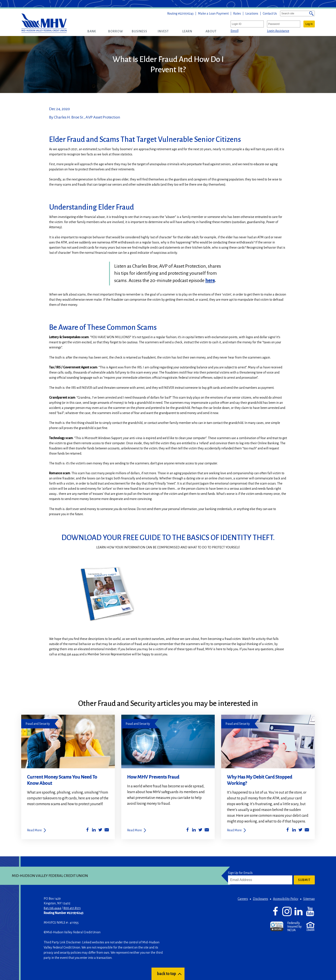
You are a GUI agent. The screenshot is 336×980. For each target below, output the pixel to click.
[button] (92, 31)
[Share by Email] (107, 831)
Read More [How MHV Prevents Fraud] (134, 830)
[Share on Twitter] (100, 831)
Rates (237, 14)
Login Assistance (278, 31)
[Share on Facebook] (87, 831)
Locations (252, 14)
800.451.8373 (72, 908)
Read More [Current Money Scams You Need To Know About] (34, 830)
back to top (166, 974)
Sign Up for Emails (240, 873)
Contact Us (270, 14)
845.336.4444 (52, 908)
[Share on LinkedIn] (94, 831)
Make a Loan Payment (213, 14)
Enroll (235, 31)
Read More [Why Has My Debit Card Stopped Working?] (234, 830)
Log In (309, 24)
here (210, 281)
